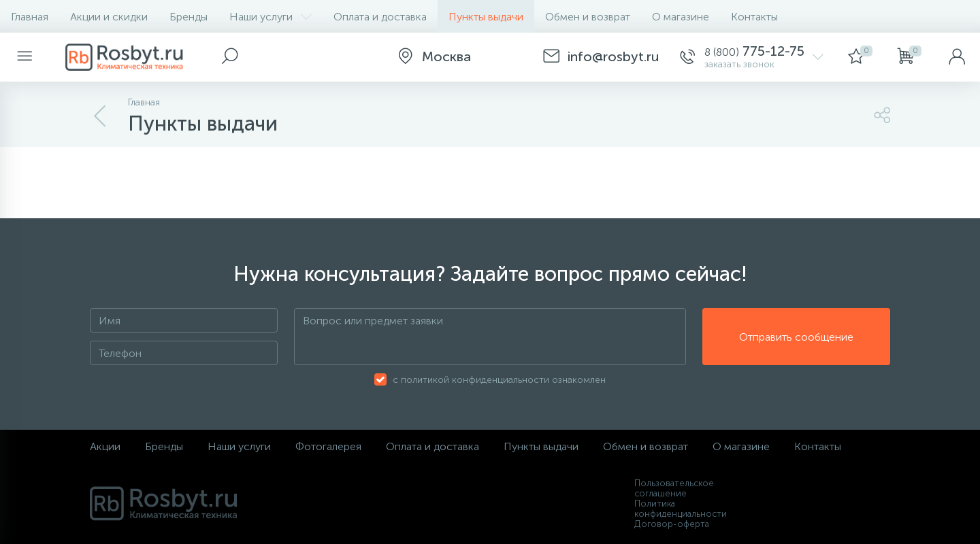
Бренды (189, 17)
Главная (30, 17)
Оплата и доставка (380, 17)
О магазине (681, 17)
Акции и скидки (109, 17)
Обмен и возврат (588, 17)
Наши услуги (271, 17)
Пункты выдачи (486, 17)
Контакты (754, 17)
